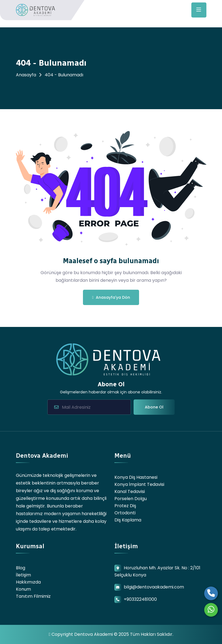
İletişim (23, 575)
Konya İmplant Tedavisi (139, 484)
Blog (21, 568)
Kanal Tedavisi (130, 491)
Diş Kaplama (128, 520)
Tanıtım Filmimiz (33, 596)
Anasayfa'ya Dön (111, 297)
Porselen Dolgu (131, 499)
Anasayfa (26, 75)
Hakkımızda (28, 582)
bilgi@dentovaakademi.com (154, 587)
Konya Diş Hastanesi (136, 477)
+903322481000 (140, 599)
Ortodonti (125, 513)
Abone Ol (154, 407)
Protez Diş (125, 506)
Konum (23, 589)
